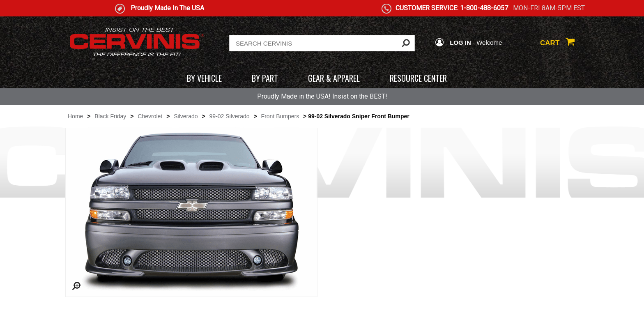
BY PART (265, 78)
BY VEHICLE (204, 78)
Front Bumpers (280, 116)
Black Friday (110, 116)
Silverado (186, 116)
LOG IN (453, 43)
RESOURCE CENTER (418, 78)
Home (75, 116)
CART (557, 43)
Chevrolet (150, 116)
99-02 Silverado (230, 116)
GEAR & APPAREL (334, 78)
